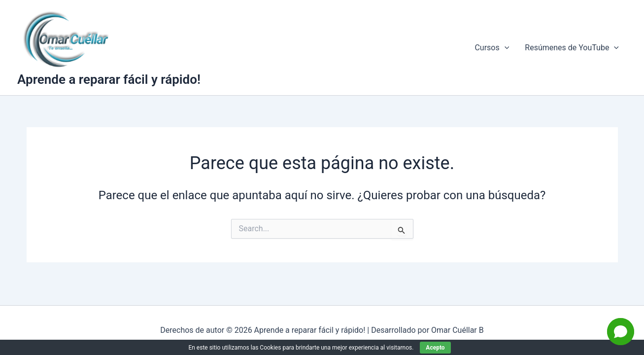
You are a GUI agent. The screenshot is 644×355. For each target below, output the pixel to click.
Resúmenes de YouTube (572, 48)
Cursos (492, 48)
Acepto (435, 348)
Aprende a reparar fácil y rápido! (109, 79)
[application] (505, 48)
